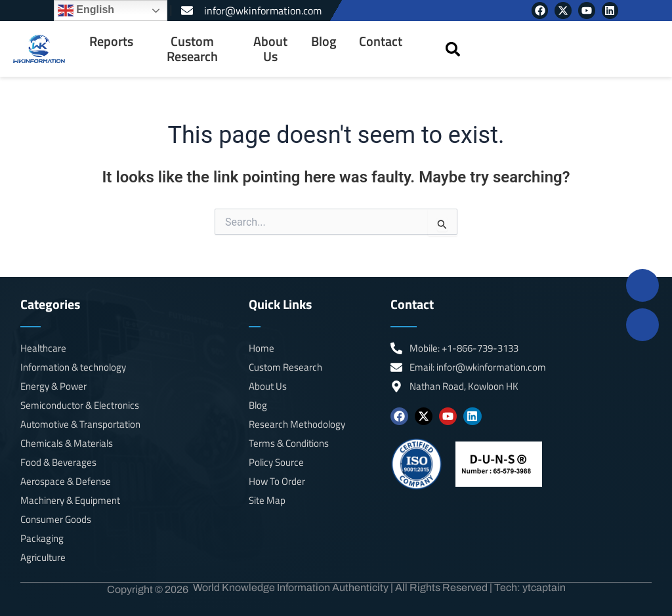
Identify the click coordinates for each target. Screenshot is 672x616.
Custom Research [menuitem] (192, 49)
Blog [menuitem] (324, 41)
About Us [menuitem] (270, 49)
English (86, 10)
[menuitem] (111, 49)
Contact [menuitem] (381, 41)
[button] (453, 49)
